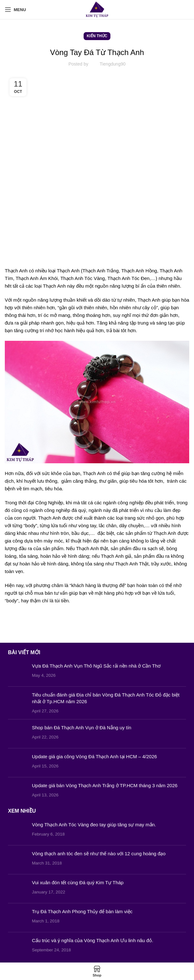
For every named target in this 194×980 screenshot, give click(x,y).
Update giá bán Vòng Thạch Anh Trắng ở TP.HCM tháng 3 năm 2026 (105, 785)
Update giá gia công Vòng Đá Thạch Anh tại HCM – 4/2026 (94, 756)
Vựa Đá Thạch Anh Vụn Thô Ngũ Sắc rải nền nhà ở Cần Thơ (96, 666)
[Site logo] (97, 9)
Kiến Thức (97, 36)
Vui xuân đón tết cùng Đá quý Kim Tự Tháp (78, 882)
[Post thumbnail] (18, 672)
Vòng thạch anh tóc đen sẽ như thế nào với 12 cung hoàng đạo (99, 854)
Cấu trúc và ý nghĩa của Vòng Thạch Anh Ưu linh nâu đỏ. (93, 940)
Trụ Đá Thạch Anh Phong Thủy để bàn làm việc (82, 911)
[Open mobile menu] (15, 10)
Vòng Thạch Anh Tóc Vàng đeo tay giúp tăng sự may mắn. (94, 825)
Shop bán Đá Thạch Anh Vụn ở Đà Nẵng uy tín (82, 728)
